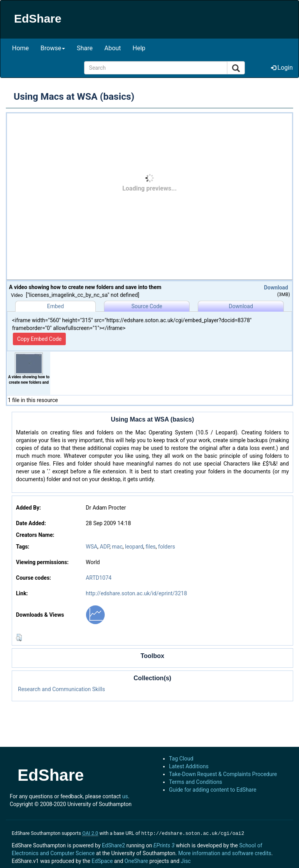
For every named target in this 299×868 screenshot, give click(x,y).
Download (276, 288)
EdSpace (102, 860)
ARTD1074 (98, 578)
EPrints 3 (164, 845)
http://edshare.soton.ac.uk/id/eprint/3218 (136, 593)
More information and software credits (225, 852)
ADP (105, 547)
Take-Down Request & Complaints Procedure (223, 774)
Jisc (186, 860)
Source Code (147, 306)
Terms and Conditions (196, 782)
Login (282, 68)
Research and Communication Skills (62, 689)
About (113, 48)
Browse (53, 48)
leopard (134, 547)
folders (167, 547)
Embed (55, 306)
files (151, 547)
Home (20, 48)
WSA (91, 547)
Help (139, 48)
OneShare (136, 860)
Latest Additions (189, 766)
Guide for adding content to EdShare (213, 790)
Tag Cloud (181, 759)
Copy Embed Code (39, 339)
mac (117, 547)
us (125, 796)
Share (85, 48)
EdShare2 (113, 845)
